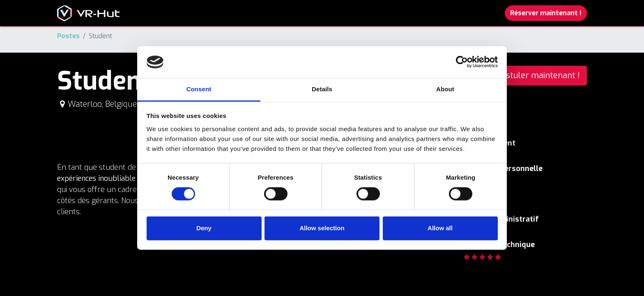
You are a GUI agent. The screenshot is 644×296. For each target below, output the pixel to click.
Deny (204, 228)
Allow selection (322, 228)
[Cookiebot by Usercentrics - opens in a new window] (462, 62)
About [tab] (445, 89)
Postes (68, 36)
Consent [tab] (199, 89)
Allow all (440, 228)
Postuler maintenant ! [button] (538, 75)
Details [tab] (322, 89)
